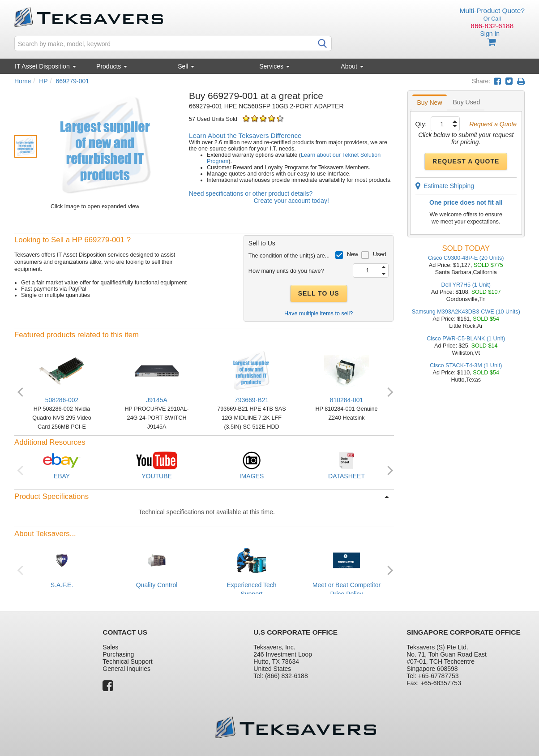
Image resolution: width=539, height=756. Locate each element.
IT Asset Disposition (45, 66)
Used (379, 254)
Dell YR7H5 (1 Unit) (466, 285)
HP (43, 81)
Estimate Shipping (445, 186)
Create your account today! (291, 201)
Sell (186, 66)
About (352, 66)
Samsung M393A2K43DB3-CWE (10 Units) (466, 312)
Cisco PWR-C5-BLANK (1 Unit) (466, 339)
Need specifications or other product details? (251, 193)
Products (112, 66)
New (353, 254)
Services (274, 66)
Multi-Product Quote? (492, 11)
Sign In (490, 34)
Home (23, 81)
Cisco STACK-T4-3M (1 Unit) (466, 365)
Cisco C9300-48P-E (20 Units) (466, 258)
